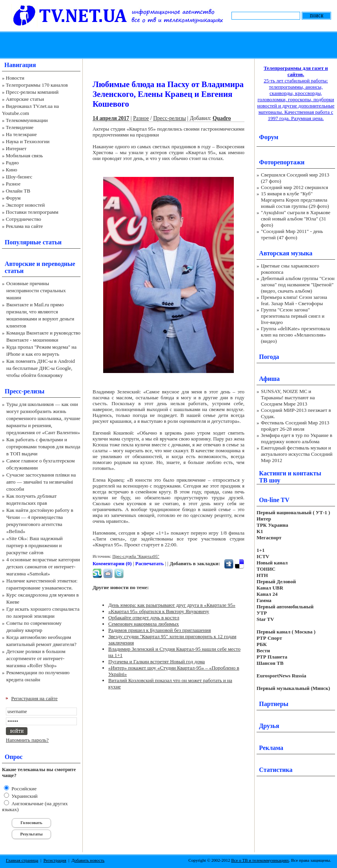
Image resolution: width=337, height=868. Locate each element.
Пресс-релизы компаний (32, 92)
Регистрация (55, 860)
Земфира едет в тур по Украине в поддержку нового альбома (297, 438)
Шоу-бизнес (19, 177)
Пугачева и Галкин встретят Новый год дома (157, 661)
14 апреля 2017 (111, 118)
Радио (12, 163)
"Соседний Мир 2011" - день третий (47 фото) (292, 234)
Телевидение (20, 127)
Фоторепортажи (282, 162)
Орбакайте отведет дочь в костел (144, 618)
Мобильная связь (24, 156)
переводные (58, 264)
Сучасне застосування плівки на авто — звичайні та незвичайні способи (41, 482)
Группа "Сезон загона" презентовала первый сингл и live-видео (293, 316)
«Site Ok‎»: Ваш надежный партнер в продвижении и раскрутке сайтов (35, 545)
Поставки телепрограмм (32, 212)
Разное (13, 184)
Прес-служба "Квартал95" (136, 556)
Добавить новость (88, 860)
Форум (13, 198)
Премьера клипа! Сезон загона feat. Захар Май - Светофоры (294, 300)
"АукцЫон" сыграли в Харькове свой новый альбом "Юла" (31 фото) (296, 219)
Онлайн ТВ (18, 191)
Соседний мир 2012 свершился (294, 187)
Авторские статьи (25, 99)
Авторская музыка (286, 253)
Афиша (269, 379)
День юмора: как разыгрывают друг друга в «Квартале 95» (172, 605)
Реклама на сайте (25, 226)
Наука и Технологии (28, 141)
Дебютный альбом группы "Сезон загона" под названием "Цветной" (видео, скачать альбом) (298, 285)
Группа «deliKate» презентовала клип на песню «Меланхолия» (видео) (295, 335)
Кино (12, 170)
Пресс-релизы (25, 391)
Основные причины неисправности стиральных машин (36, 290)
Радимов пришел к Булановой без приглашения (160, 630)
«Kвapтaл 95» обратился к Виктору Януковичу (159, 611)
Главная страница (22, 860)
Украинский (24, 796)
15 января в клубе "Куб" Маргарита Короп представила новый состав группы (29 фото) (295, 200)
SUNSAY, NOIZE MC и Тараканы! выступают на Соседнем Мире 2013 (288, 398)
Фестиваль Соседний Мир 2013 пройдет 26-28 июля (295, 426)
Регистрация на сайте (35, 698)
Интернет (16, 148)
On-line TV (274, 500)
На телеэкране (21, 134)
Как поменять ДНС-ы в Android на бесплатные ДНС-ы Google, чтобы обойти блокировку (41, 368)
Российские (23, 789)
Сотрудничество (24, 219)
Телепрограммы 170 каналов (37, 85)
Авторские (20, 264)
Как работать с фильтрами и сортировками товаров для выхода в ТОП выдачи (43, 447)
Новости (15, 78)
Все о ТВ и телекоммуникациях (260, 860)
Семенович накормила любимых (144, 624)
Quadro (222, 118)
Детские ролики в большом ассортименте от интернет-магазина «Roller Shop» (36, 658)
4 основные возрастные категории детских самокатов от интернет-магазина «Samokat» (43, 567)
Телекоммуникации (27, 120)
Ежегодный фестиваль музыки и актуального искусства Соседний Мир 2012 (297, 454)
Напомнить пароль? (27, 740)
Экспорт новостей (26, 205)
